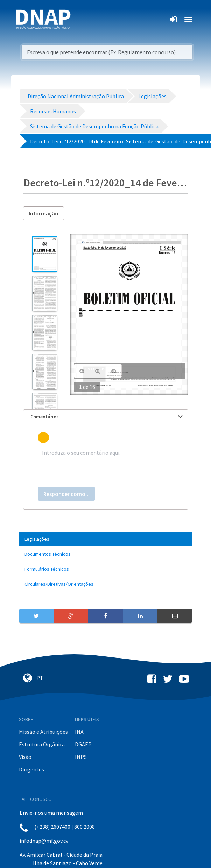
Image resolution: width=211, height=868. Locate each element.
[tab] (106, 417)
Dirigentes (31, 769)
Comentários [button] (107, 417)
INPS (81, 757)
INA (79, 732)
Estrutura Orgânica (42, 744)
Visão (25, 757)
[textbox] (106, 464)
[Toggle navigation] (81, 20)
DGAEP (83, 744)
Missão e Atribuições (43, 732)
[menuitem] (106, 539)
